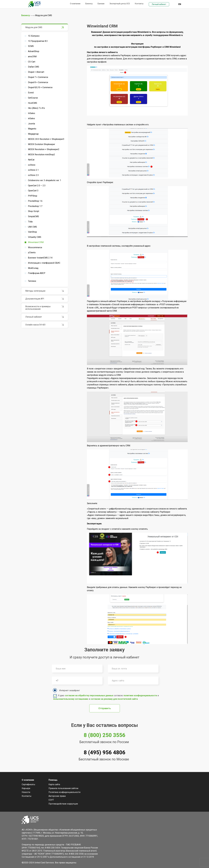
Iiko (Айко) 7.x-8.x (36, 108)
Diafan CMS (34, 67)
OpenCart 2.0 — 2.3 (37, 186)
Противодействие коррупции (63, 804)
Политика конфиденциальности (64, 792)
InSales (32, 113)
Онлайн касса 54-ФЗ (35, 325)
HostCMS (33, 103)
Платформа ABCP (37, 273)
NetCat (31, 160)
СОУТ (51, 800)
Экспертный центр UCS (120, 4)
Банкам (101, 4)
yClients (32, 253)
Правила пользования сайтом (63, 788)
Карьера (26, 788)
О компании (75, 4)
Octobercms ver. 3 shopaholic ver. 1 (45, 180)
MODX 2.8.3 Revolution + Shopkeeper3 (46, 139)
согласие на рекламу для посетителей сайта (114, 699)
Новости (26, 792)
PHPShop (33, 196)
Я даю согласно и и (106, 697)
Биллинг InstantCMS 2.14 (40, 258)
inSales (31, 118)
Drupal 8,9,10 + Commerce (40, 87)
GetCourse (33, 98)
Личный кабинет (159, 4)
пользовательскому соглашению (71, 699)
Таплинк (32, 281)
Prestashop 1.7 (35, 206)
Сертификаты (28, 784)
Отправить (105, 708)
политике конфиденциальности (140, 696)
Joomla (31, 124)
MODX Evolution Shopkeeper (42, 144)
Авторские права (57, 796)
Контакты (139, 4)
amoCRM (32, 57)
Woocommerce (35, 247)
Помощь (53, 780)
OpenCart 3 (33, 191)
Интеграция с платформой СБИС (44, 263)
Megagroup (33, 134)
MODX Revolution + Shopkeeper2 (44, 149)
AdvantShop (34, 51)
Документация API (35, 299)
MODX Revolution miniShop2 (41, 155)
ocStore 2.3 (33, 175)
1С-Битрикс (34, 36)
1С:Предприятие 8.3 (38, 41)
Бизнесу (89, 4)
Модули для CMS (34, 27)
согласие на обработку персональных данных (89, 696)
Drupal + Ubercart (36, 72)
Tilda (30, 222)
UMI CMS (32, 227)
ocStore (32, 165)
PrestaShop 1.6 (35, 201)
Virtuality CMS (35, 237)
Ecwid (31, 93)
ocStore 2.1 (33, 170)
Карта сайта (54, 784)
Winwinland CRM (36, 242)
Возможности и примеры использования (38, 308)
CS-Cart (32, 62)
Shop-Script (34, 211)
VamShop (32, 232)
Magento (32, 129)
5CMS (31, 46)
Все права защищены (66, 863)
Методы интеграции (35, 291)
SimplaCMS (33, 216)
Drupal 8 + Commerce (38, 82)
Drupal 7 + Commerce (38, 77)
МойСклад (33, 268)
